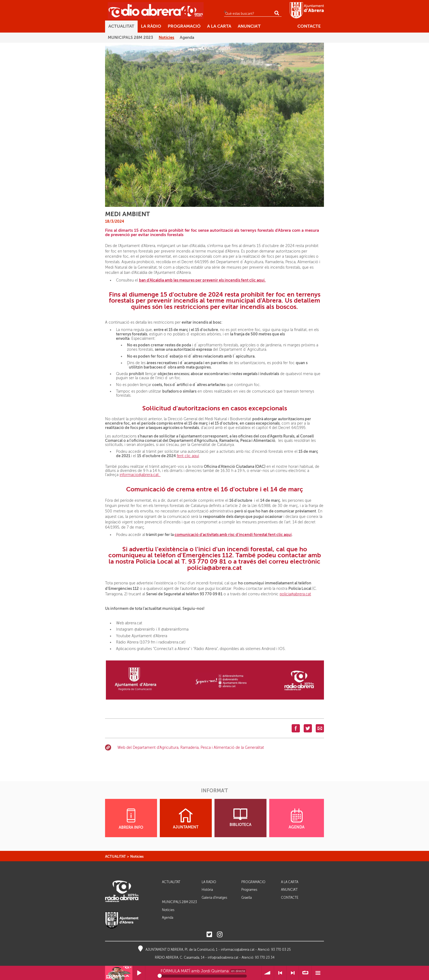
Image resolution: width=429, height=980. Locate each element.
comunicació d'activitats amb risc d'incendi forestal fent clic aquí (233, 535)
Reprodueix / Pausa (139, 973)
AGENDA (297, 819)
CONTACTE (290, 898)
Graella (247, 898)
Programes (249, 890)
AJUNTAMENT (186, 819)
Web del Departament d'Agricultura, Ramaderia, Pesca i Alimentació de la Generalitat (191, 748)
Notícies (137, 856)
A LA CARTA (290, 882)
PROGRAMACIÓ (253, 882)
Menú (318, 973)
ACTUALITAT (115, 856)
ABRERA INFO (131, 819)
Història (207, 890)
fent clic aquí (188, 456)
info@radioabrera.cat (223, 958)
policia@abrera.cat (295, 594)
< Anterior (280, 973)
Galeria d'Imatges (214, 898)
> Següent (293, 973)
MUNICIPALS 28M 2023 (179, 902)
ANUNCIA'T (289, 890)
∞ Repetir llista (305, 973)
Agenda (168, 918)
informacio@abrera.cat (238, 950)
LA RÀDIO (209, 882)
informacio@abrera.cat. (140, 475)
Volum (268, 973)
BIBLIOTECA (240, 818)
